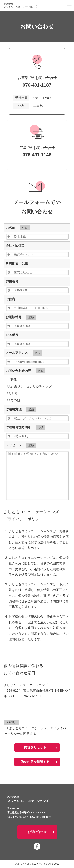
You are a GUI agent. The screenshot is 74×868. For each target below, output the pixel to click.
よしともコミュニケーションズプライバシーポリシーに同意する (37, 731)
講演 (12, 393)
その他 (14, 400)
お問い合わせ (37, 832)
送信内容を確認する (35, 762)
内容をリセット (35, 747)
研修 (12, 380)
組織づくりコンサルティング (29, 386)
